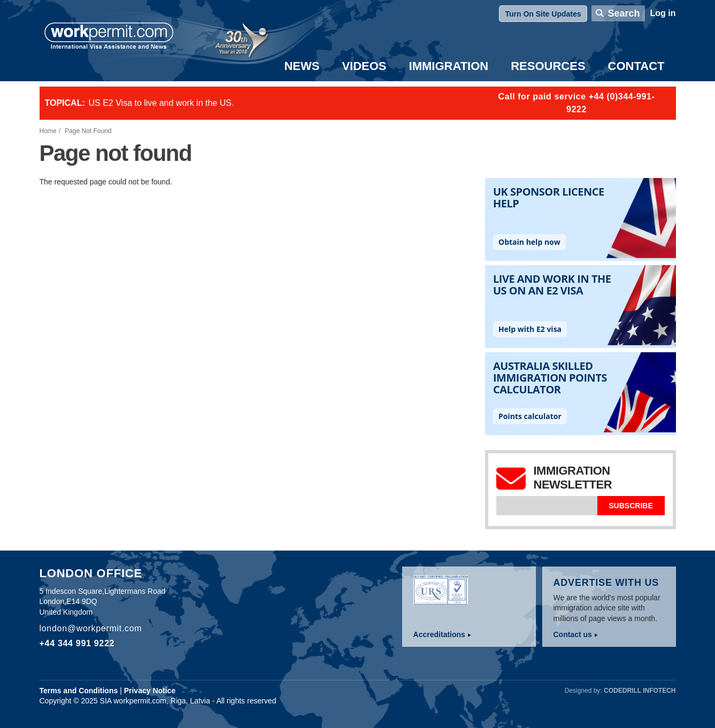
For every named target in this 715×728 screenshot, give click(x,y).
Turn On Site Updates (543, 14)
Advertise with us (606, 583)
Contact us (573, 634)
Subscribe (631, 506)
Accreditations (439, 634)
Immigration (449, 66)
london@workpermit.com (91, 628)
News (302, 66)
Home (48, 131)
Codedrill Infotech (640, 691)
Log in (663, 13)
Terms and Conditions (79, 691)
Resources (548, 66)
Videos (364, 66)
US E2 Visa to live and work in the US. (162, 103)
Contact (636, 66)
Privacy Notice (150, 691)
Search (624, 13)
